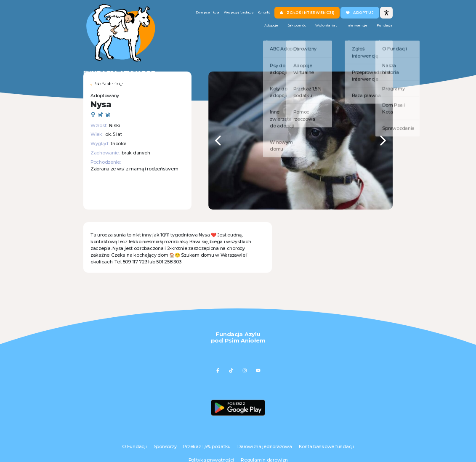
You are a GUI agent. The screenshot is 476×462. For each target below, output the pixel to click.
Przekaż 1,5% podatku (207, 447)
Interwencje (342, 32)
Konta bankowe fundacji (326, 447)
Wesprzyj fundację (237, 16)
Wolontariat (299, 32)
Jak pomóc (258, 32)
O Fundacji (134, 447)
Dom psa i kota (193, 16)
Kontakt (273, 16)
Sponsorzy (165, 447)
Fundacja (382, 32)
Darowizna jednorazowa (265, 447)
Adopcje (221, 32)
